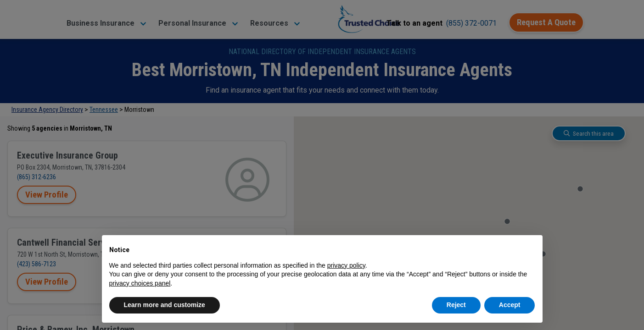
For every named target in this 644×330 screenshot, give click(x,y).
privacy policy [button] (346, 265)
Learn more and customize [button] (165, 305)
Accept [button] (510, 305)
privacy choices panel (140, 283)
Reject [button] (456, 305)
